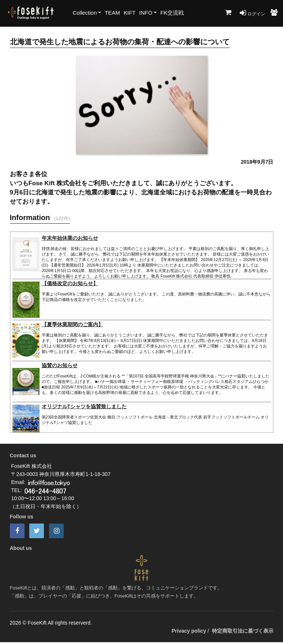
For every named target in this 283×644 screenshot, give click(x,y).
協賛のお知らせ (60, 365)
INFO (146, 13)
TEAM (112, 13)
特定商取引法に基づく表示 (243, 631)
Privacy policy (189, 631)
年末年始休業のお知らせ (70, 238)
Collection (85, 13)
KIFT (130, 13)
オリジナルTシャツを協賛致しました (84, 406)
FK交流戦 (172, 13)
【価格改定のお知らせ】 (70, 283)
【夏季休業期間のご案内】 (72, 324)
